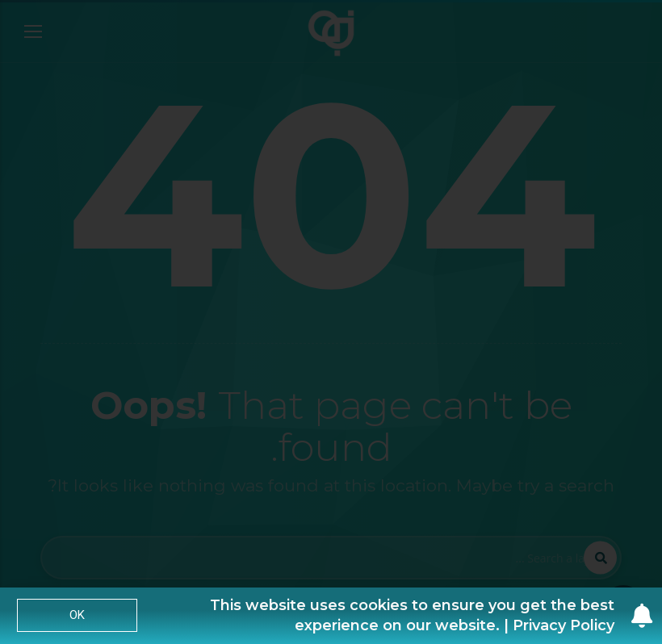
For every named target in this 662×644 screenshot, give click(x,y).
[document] (331, 322)
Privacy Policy (564, 625)
